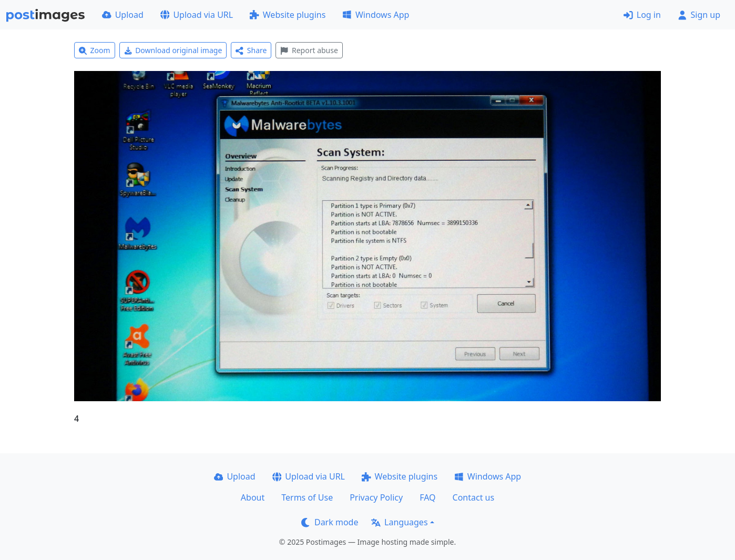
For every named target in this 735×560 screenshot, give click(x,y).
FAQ (427, 497)
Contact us (474, 497)
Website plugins (288, 15)
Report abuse (309, 50)
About (253, 497)
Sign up (699, 15)
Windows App (376, 15)
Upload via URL (197, 15)
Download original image (173, 50)
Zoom (95, 50)
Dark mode (330, 522)
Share (251, 50)
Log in (642, 15)
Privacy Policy (376, 497)
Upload (123, 15)
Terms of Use (307, 497)
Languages (399, 522)
